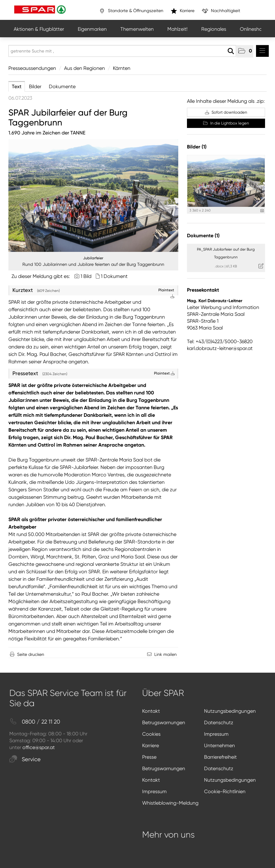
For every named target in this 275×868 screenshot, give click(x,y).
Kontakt (151, 711)
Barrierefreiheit (220, 757)
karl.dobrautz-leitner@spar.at (220, 348)
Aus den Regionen (84, 68)
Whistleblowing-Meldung (170, 803)
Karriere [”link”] (183, 11)
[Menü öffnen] (262, 51)
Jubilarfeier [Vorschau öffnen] (93, 258)
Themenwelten (137, 29)
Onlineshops (254, 29)
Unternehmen (219, 745)
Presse (149, 757)
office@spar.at (39, 747)
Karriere (151, 745)
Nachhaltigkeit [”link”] (221, 11)
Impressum (216, 734)
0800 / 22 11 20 (35, 722)
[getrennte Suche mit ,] (122, 51)
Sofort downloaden (226, 112)
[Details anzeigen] (262, 211)
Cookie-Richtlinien (225, 791)
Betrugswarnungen (164, 723)
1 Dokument (114, 276)
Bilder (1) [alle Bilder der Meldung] (197, 147)
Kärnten (122, 68)
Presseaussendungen (32, 68)
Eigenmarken (92, 29)
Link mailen (165, 654)
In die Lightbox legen (226, 123)
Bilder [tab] (35, 86)
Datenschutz (219, 723)
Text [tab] (17, 86)
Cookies (151, 734)
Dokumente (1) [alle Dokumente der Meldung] (203, 236)
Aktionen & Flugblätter (39, 29)
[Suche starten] (231, 51)
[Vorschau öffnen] (93, 195)
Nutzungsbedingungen (230, 711)
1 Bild (86, 276)
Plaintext (164, 373)
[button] (245, 51)
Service (25, 759)
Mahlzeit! (177, 29)
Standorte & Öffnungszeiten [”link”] (131, 11)
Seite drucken (31, 654)
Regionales (214, 29)
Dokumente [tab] (62, 86)
